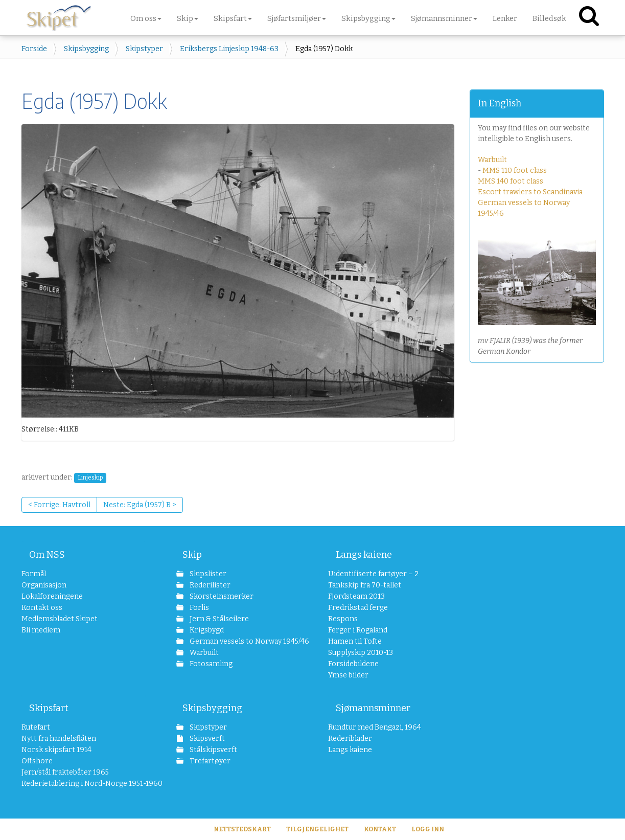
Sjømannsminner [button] (444, 18)
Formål (34, 574)
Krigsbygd (206, 630)
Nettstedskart (242, 829)
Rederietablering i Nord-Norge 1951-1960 (84, 784)
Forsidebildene (353, 664)
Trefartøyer (209, 761)
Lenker (505, 18)
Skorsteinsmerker (221, 596)
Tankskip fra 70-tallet (365, 585)
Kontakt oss (42, 608)
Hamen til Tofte (355, 641)
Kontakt (380, 829)
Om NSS (47, 555)
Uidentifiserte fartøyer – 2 (373, 574)
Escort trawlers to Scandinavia (530, 192)
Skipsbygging (86, 49)
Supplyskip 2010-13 (361, 653)
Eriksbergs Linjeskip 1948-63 (229, 49)
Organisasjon (44, 585)
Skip (192, 555)
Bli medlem (41, 630)
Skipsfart (49, 708)
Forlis (199, 608)
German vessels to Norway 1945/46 (244, 641)
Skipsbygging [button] (368, 18)
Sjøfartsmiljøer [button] (297, 18)
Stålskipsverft (213, 750)
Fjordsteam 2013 (356, 596)
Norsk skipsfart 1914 (56, 750)
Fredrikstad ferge (358, 608)
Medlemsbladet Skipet (60, 619)
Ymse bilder (348, 675)
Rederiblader (350, 739)
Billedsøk (549, 18)
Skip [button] (188, 18)
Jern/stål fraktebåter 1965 (65, 772)
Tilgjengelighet (317, 829)
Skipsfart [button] (233, 18)
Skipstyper (144, 49)
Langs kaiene (364, 555)
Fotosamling (210, 664)
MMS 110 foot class (515, 171)
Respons (343, 619)
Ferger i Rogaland (358, 630)
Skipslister (207, 574)
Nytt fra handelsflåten (59, 739)
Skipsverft (206, 739)
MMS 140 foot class (511, 181)
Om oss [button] (146, 18)
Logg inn (428, 829)
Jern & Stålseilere (218, 619)
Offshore (37, 761)
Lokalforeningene (52, 596)
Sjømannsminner (373, 708)
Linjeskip (90, 478)
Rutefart (36, 727)
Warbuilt (492, 160)
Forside (34, 49)
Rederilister (209, 585)
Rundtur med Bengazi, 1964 (375, 727)
